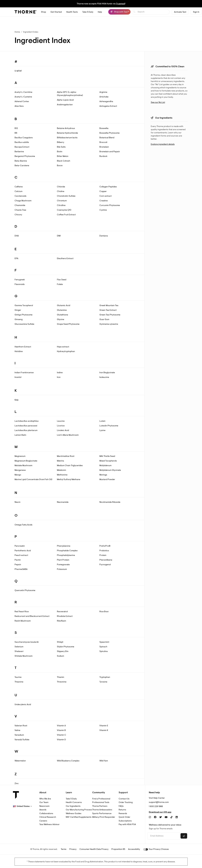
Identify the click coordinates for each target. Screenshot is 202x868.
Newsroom (44, 806)
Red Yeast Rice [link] (22, 612)
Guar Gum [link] (104, 319)
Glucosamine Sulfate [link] (24, 324)
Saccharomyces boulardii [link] (27, 642)
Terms (64, 849)
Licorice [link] (61, 426)
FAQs (121, 806)
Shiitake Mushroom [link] (24, 656)
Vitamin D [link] (61, 740)
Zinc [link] (17, 783)
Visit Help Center (157, 798)
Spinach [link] (103, 647)
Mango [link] (18, 475)
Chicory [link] (18, 215)
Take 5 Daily (71, 799)
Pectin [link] (18, 560)
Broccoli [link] (103, 142)
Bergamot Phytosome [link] (25, 156)
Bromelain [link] (104, 147)
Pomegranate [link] (63, 565)
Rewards (123, 813)
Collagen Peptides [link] (108, 187)
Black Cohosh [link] (64, 161)
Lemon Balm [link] (20, 435)
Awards (43, 810)
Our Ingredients (73, 806)
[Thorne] (26, 12)
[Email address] (164, 836)
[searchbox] (151, 12)
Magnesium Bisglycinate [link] (26, 461)
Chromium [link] (62, 201)
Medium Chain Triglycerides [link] (70, 465)
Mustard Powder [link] (107, 479)
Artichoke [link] (104, 97)
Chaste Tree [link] (20, 210)
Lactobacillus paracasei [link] (26, 426)
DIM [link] (59, 236)
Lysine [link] (102, 430)
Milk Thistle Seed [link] (107, 456)
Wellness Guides (74, 813)
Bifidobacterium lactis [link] (67, 138)
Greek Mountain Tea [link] (109, 305)
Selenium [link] (19, 647)
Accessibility (134, 849)
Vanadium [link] (19, 735)
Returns (122, 810)
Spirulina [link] (104, 651)
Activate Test (180, 12)
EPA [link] (16, 258)
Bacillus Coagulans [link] (24, 138)
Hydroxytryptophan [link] (66, 351)
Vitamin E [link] (104, 726)
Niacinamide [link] (63, 502)
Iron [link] (59, 377)
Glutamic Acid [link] (64, 305)
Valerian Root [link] (21, 726)
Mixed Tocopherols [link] (108, 461)
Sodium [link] (60, 656)
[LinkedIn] (177, 817)
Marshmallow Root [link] (66, 456)
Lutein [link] (102, 421)
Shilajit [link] (60, 642)
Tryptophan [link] (105, 677)
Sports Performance (102, 813)
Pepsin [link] (18, 565)
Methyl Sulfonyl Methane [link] (69, 479)
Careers (43, 821)
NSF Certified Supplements (79, 817)
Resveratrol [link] (62, 612)
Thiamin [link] (61, 677)
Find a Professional (101, 799)
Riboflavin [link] (62, 621)
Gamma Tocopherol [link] (24, 305)
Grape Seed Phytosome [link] (68, 324)
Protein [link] (103, 555)
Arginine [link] (103, 92)
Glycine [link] (61, 319)
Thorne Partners (100, 806)
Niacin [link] (17, 502)
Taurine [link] (18, 677)
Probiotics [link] (104, 551)
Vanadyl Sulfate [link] (22, 740)
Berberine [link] (19, 152)
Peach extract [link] (21, 555)
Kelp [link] (17, 400)
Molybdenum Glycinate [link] (110, 470)
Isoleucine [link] (104, 377)
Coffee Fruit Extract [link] (66, 215)
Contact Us (124, 799)
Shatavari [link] (19, 651)
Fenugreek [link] (20, 280)
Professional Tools (101, 802)
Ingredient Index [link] (31, 32)
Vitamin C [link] (62, 735)
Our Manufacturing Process (79, 810)
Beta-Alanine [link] (21, 161)
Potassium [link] (62, 569)
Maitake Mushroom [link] (23, 465)
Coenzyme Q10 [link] (64, 210)
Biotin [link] (60, 152)
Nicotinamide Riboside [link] (110, 502)
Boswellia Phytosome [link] (109, 133)
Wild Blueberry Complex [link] (68, 761)
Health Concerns (74, 802)
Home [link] (17, 32)
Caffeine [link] (19, 187)
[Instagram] (150, 817)
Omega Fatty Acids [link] (24, 525)
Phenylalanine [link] (64, 546)
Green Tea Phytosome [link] (110, 315)
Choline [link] (61, 191)
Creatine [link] (104, 201)
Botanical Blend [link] (107, 138)
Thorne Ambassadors (102, 810)
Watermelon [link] (20, 761)
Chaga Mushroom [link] (23, 201)
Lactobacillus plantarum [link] (26, 430)
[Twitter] (161, 817)
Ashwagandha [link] (106, 101)
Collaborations (46, 813)
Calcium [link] (18, 191)
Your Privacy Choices (156, 849)
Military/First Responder (104, 817)
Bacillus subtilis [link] (22, 142)
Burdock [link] (103, 156)
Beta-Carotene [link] (22, 166)
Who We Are (45, 799)
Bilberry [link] (61, 142)
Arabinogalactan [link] (65, 105)
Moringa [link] (103, 475)
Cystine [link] (103, 210)
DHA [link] (17, 236)
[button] (22, 806)
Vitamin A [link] (61, 726)
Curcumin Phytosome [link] (110, 205)
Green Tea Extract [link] (108, 310)
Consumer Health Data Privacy (94, 849)
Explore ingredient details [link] (163, 144)
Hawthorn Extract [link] (23, 347)
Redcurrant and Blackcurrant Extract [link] (32, 616)
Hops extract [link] (63, 347)
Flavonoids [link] (20, 284)
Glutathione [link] (62, 315)
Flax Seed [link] (62, 280)
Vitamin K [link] (104, 730)
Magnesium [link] (20, 456)
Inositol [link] (18, 377)
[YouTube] (166, 817)
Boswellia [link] (104, 128)
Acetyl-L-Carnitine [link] (23, 92)
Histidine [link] (19, 351)
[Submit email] (184, 836)
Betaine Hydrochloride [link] (67, 133)
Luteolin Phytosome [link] (109, 426)
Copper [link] (103, 191)
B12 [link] (16, 128)
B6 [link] (16, 133)
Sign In (196, 12)
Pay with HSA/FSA (127, 824)
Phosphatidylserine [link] (66, 555)
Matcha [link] (60, 461)
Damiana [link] (104, 236)
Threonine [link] (62, 682)
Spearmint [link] (104, 642)
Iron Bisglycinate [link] (107, 373)
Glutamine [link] (62, 310)
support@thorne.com (159, 802)
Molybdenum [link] (105, 465)
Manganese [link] (20, 470)
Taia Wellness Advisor (49, 824)
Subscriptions (125, 821)
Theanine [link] (19, 682)
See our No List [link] (158, 102)
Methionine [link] (62, 475)
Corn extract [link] (106, 196)
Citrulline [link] (61, 205)
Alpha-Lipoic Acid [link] (65, 100)
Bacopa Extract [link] (22, 147)
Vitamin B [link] (61, 730)
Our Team (44, 802)
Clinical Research (48, 817)
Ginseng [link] (19, 319)
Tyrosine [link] (103, 682)
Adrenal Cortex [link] (22, 101)
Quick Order (124, 817)
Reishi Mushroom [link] (23, 621)
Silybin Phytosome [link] (66, 647)
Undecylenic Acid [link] (23, 704)
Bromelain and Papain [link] (110, 152)
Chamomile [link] (20, 205)
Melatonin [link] (62, 470)
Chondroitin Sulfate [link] (66, 196)
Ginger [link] (18, 310)
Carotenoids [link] (21, 196)
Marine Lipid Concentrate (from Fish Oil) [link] (33, 479)
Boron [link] (60, 166)
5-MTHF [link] (18, 71)
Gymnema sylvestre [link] (109, 324)
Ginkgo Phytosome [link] (24, 315)
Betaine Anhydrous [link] (66, 128)
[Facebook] (155, 817)
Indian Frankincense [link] (24, 373)
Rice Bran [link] (104, 612)
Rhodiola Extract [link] (65, 616)
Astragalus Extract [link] (108, 106)
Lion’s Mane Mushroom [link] (68, 435)
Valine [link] (17, 730)
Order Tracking (126, 802)
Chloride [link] (61, 187)
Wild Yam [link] (104, 761)
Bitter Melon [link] (63, 156)
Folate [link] (60, 284)
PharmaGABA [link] (21, 569)
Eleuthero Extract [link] (65, 258)
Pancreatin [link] (20, 546)
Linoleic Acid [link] (63, 430)
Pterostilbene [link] (106, 560)
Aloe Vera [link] (19, 106)
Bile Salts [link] (61, 147)
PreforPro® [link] (105, 546)
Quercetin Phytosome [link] (25, 590)
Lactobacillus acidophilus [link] (27, 421)
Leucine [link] (61, 421)
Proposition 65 (118, 849)
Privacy (73, 849)
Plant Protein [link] (63, 560)
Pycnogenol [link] (105, 565)
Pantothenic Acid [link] (23, 551)
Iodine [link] (60, 373)
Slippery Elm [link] (63, 651)
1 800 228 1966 (156, 806)
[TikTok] (172, 817)
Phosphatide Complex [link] (67, 551)
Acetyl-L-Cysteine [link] (23, 97)
